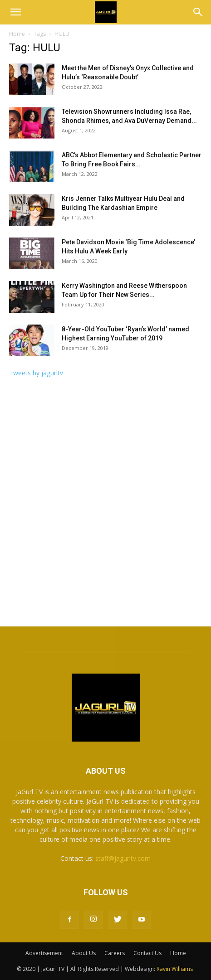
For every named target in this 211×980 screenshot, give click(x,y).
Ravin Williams (175, 969)
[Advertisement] (105, 505)
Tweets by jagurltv (36, 373)
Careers (115, 953)
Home (17, 34)
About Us (84, 953)
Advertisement (44, 953)
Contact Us (147, 953)
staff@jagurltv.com (123, 858)
